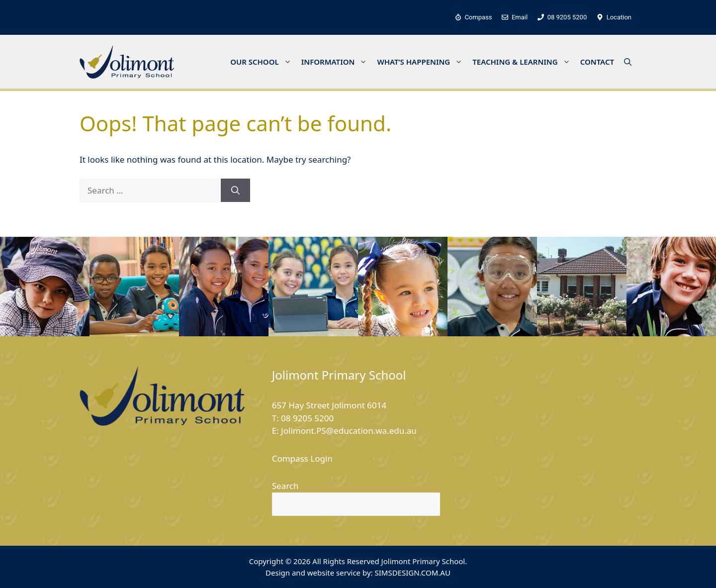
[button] (628, 62)
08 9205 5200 (307, 418)
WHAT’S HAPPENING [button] (422, 62)
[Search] (235, 191)
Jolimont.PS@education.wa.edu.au (349, 431)
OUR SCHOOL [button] (263, 62)
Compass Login (302, 458)
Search (285, 486)
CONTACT (597, 62)
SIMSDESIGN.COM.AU (412, 573)
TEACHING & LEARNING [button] (524, 62)
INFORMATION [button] (337, 62)
